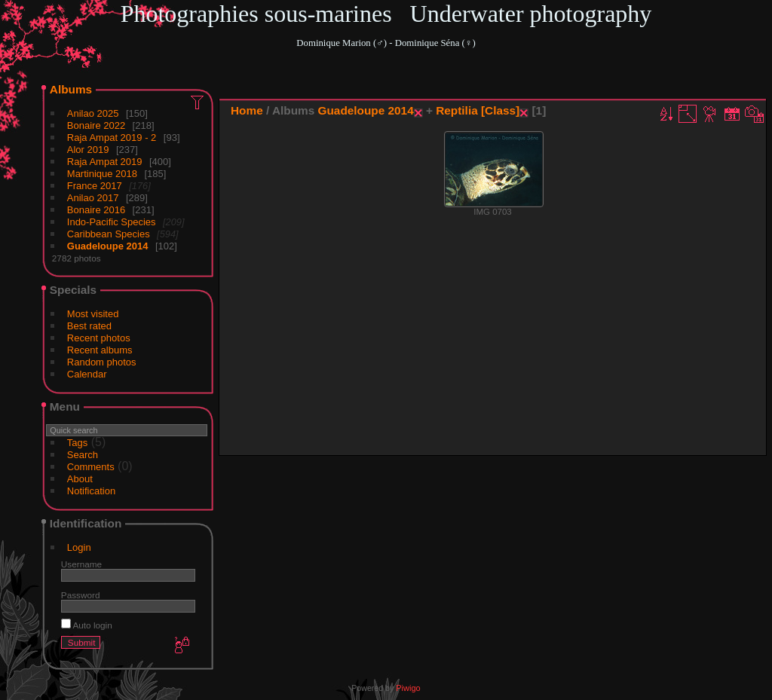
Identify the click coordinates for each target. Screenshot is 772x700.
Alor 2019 (88, 150)
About (80, 479)
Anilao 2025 (93, 113)
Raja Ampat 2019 (105, 162)
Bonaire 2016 (96, 210)
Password (81, 595)
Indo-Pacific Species (112, 222)
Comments (91, 467)
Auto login (87, 625)
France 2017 (95, 186)
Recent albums (100, 350)
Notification (91, 491)
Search (83, 455)
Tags (77, 443)
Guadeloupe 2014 (108, 246)
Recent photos (99, 338)
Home (247, 110)
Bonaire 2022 (96, 125)
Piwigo (408, 688)
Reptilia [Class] (478, 110)
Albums (71, 89)
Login (79, 547)
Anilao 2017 (93, 198)
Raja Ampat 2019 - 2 (112, 138)
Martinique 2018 (102, 174)
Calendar (87, 374)
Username (81, 564)
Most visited (93, 314)
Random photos (102, 362)
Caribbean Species (109, 234)
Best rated (89, 326)
